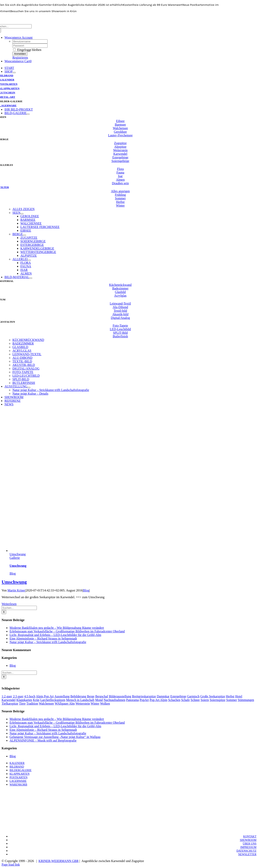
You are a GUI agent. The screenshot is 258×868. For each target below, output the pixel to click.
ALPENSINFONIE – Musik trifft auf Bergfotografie (43, 740)
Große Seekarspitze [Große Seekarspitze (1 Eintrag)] (213, 696)
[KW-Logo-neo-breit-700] (129, 22)
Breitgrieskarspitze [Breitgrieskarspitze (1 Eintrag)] (144, 696)
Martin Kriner (16, 590)
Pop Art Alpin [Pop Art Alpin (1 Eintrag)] (158, 700)
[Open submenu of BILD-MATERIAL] (31, 278)
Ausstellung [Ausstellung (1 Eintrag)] (62, 696)
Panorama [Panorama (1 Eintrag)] (132, 700)
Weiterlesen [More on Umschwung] (9, 604)
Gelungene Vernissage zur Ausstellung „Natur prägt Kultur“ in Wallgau (55, 737)
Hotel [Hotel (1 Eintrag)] (239, 696)
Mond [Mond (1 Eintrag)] (99, 700)
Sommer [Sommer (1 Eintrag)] (232, 700)
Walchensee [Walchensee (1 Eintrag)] (46, 703)
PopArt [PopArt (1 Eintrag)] (144, 700)
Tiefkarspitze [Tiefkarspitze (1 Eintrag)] (10, 703)
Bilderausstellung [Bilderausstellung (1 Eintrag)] (120, 696)
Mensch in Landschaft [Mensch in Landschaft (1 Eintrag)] (80, 700)
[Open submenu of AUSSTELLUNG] (29, 387)
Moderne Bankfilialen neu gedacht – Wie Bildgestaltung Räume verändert (57, 628)
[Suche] (4, 612)
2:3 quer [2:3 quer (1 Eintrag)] (18, 696)
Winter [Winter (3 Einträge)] (95, 703)
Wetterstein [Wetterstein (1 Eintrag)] (83, 703)
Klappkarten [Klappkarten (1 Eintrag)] (24, 700)
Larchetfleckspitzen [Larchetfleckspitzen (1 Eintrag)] (53, 700)
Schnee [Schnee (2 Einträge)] (195, 700)
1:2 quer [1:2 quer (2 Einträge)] (7, 696)
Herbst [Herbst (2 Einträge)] (230, 696)
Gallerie (15, 558)
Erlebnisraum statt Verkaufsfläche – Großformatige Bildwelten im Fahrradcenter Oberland (67, 631)
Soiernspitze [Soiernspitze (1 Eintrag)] (218, 700)
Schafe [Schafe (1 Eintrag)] (185, 700)
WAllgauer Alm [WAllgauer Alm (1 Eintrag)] (65, 703)
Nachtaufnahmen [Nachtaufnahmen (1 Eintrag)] (114, 700)
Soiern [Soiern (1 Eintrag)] (205, 700)
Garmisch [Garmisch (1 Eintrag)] (193, 696)
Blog (13, 573)
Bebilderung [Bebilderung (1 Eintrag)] (78, 696)
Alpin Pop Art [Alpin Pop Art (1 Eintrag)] (45, 696)
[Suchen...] (19, 608)
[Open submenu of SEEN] (22, 214)
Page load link (11, 865)
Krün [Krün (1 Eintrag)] (36, 700)
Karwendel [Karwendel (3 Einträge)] (9, 700)
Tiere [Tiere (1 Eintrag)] (22, 703)
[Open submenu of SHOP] (14, 73)
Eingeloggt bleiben (27, 50)
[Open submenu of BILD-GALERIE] (28, 114)
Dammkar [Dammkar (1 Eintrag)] (163, 696)
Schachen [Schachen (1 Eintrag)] (174, 700)
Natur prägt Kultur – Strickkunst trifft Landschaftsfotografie (48, 642)
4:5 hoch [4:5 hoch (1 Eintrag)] (30, 696)
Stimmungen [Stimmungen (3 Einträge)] (246, 700)
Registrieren (20, 58)
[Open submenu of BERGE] (24, 235)
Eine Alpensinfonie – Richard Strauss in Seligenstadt (43, 638)
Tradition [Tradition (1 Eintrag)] (32, 703)
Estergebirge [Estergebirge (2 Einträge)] (178, 696)
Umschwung (18, 554)
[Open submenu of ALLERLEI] (29, 260)
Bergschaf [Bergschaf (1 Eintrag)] (102, 696)
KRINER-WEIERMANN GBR (59, 861)
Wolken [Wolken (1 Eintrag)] (105, 703)
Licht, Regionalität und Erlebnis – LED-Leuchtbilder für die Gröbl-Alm (55, 635)
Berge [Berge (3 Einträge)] (91, 696)
